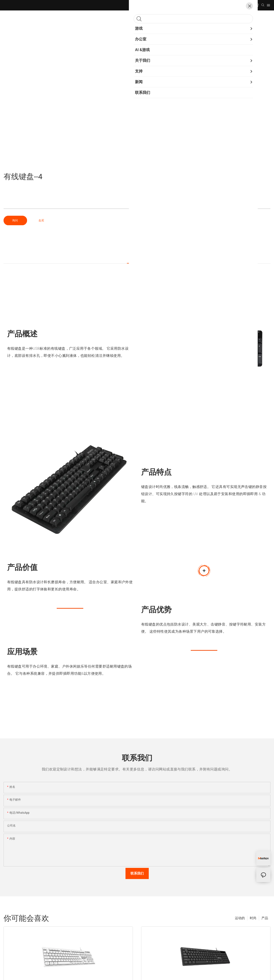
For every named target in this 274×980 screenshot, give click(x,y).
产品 (265, 918)
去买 (41, 220)
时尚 (253, 918)
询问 (15, 220)
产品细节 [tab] (137, 258)
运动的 (240, 918)
